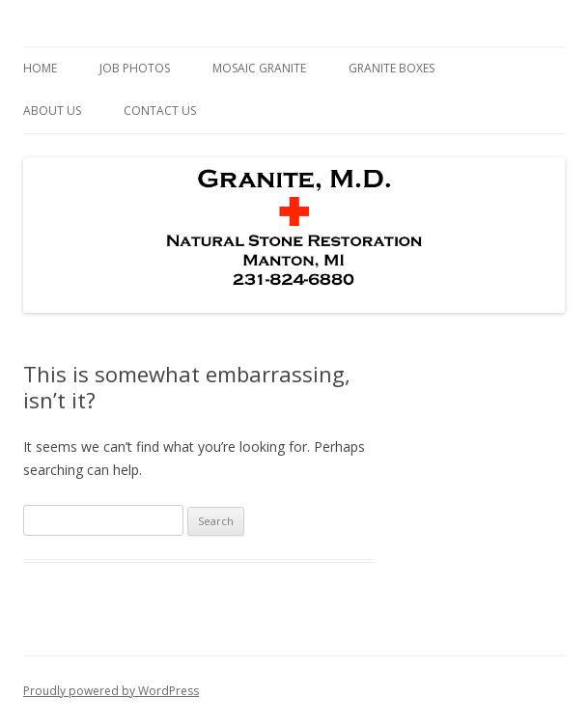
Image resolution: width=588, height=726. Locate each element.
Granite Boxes (392, 68)
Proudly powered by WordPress (111, 691)
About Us (52, 111)
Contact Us (160, 111)
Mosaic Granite (259, 68)
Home (40, 68)
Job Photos (135, 68)
